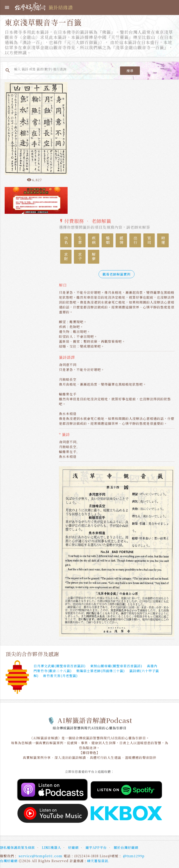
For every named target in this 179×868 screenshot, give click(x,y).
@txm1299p (134, 856)
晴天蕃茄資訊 (98, 861)
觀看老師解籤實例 (117, 274)
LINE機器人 (52, 847)
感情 (122, 240)
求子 (80, 257)
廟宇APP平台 (96, 847)
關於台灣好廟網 (126, 847)
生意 (80, 240)
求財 (66, 257)
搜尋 (130, 71)
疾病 (94, 240)
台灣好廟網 (9, 861)
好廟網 (73, 847)
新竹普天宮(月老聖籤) (60, 676)
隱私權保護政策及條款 (17, 847)
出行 (135, 240)
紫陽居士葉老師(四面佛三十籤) (100, 671)
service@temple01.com (41, 856)
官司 (149, 240)
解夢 (94, 257)
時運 (163, 240)
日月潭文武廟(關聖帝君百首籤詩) (60, 666)
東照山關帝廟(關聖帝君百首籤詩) (116, 666)
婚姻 (108, 240)
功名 (66, 240)
